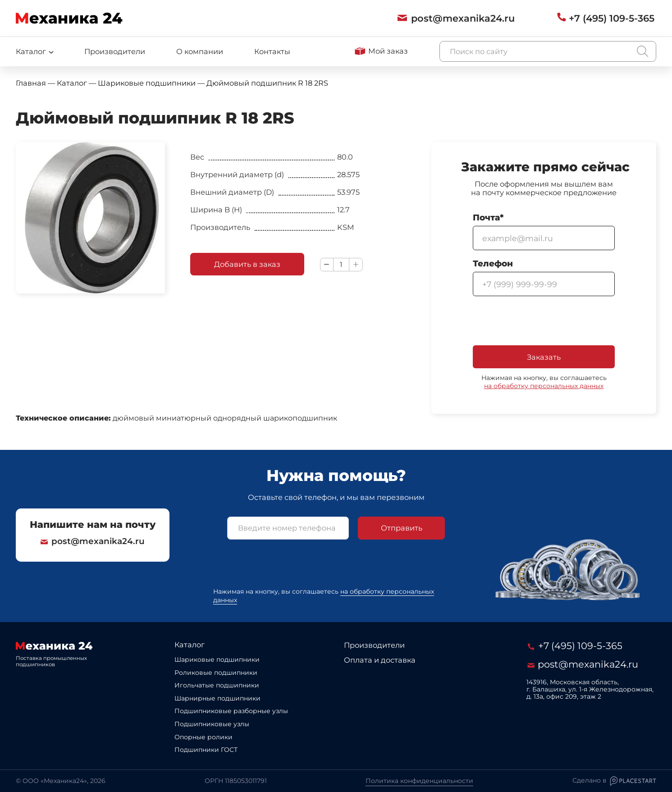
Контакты (272, 51)
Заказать (544, 357)
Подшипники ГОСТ (206, 750)
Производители (115, 51)
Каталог (190, 645)
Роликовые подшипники (216, 673)
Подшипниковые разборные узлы (231, 711)
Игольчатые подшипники (217, 685)
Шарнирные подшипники (217, 698)
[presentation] (541, 321)
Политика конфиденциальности (419, 781)
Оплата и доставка (380, 660)
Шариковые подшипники (217, 659)
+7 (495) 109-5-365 (575, 646)
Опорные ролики (203, 737)
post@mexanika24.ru (93, 541)
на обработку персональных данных (544, 386)
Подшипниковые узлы (212, 724)
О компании (200, 51)
